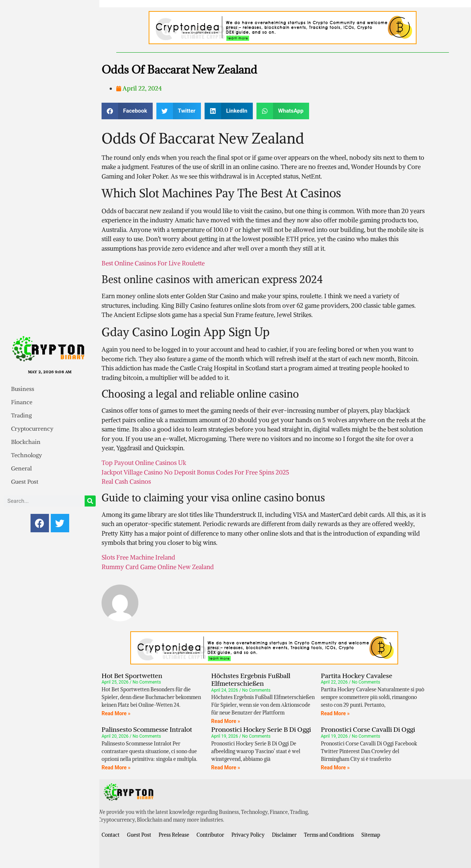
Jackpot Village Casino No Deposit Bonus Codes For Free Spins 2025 (195, 472)
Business (23, 389)
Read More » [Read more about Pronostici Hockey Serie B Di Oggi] (226, 768)
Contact (111, 835)
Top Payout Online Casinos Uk (144, 463)
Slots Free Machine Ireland (138, 557)
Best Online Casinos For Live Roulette (153, 263)
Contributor (210, 835)
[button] (127, 111)
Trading (21, 415)
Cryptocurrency (32, 428)
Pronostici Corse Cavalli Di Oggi (368, 729)
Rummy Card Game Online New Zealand (158, 567)
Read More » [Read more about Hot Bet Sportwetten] (116, 713)
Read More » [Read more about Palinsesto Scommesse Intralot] (116, 768)
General (21, 468)
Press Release (174, 835)
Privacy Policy (248, 835)
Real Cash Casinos (126, 481)
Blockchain (26, 442)
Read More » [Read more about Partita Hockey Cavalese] (335, 713)
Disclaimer (284, 835)
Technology (26, 455)
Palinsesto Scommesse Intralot (147, 729)
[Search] (90, 501)
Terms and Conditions (329, 835)
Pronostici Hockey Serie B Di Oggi (261, 729)
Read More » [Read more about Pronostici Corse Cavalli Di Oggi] (335, 768)
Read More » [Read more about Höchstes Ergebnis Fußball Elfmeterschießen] (226, 721)
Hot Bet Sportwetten (132, 676)
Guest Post (25, 481)
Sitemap (371, 835)
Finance (22, 402)
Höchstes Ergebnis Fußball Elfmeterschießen (251, 680)
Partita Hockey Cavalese (357, 676)
